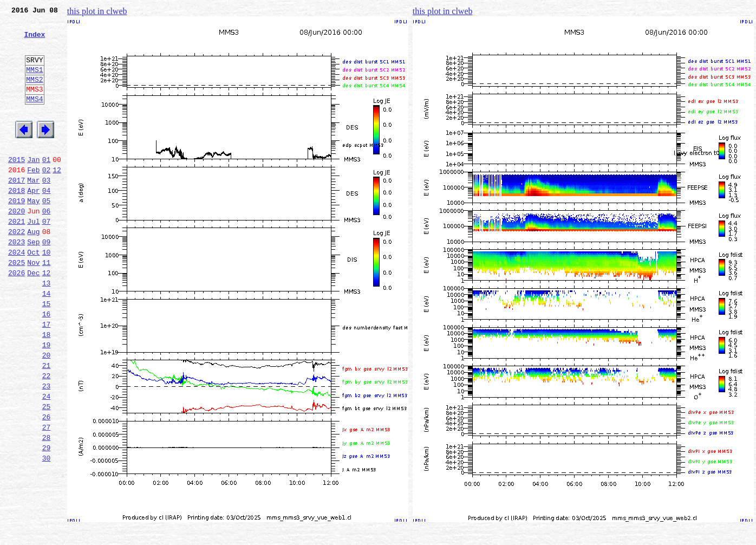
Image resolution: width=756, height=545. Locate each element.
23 (47, 447)
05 (47, 233)
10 (47, 293)
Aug (33, 269)
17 (47, 376)
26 (47, 483)
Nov (33, 304)
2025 (17, 304)
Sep (33, 281)
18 (47, 388)
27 (47, 495)
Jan (33, 185)
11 (47, 304)
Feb (33, 197)
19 (47, 400)
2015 (17, 185)
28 (47, 507)
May (33, 233)
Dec (33, 316)
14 (47, 340)
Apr (33, 221)
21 (47, 424)
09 (47, 281)
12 (57, 197)
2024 (17, 293)
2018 (17, 221)
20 (47, 412)
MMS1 (34, 82)
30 (47, 531)
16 (47, 364)
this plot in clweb (97, 11)
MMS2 (34, 94)
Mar (33, 209)
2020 (17, 245)
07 (47, 257)
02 (47, 197)
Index (34, 41)
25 (47, 471)
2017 (17, 209)
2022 (17, 269)
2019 (17, 233)
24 (47, 459)
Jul (33, 257)
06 (47, 245)
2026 (17, 316)
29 (47, 519)
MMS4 (34, 116)
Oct (33, 293)
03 (47, 209)
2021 (17, 257)
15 (47, 352)
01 (47, 185)
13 (47, 328)
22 (47, 436)
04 (47, 221)
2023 (17, 281)
